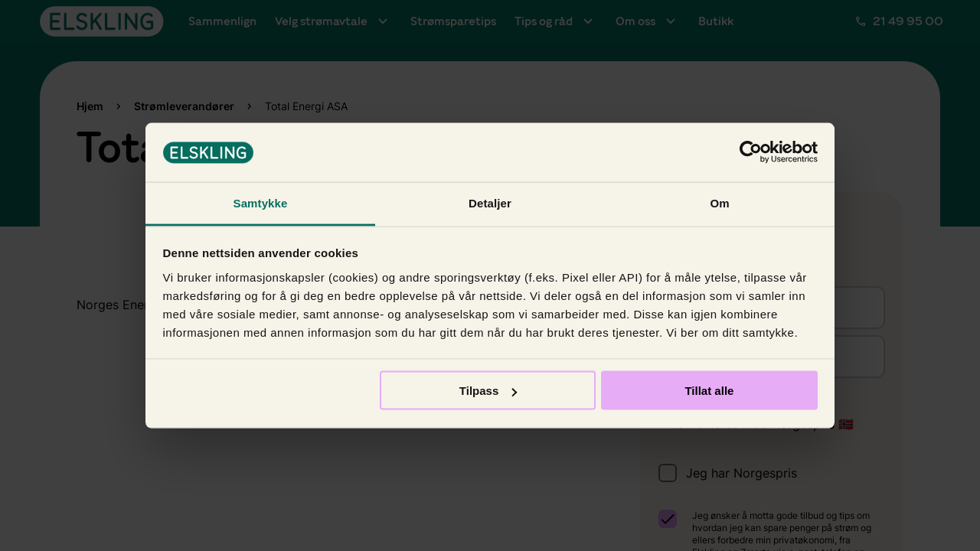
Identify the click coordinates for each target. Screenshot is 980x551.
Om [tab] (719, 202)
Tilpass (488, 391)
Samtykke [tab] (261, 202)
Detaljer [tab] (490, 202)
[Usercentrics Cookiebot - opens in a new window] (751, 152)
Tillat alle (709, 391)
